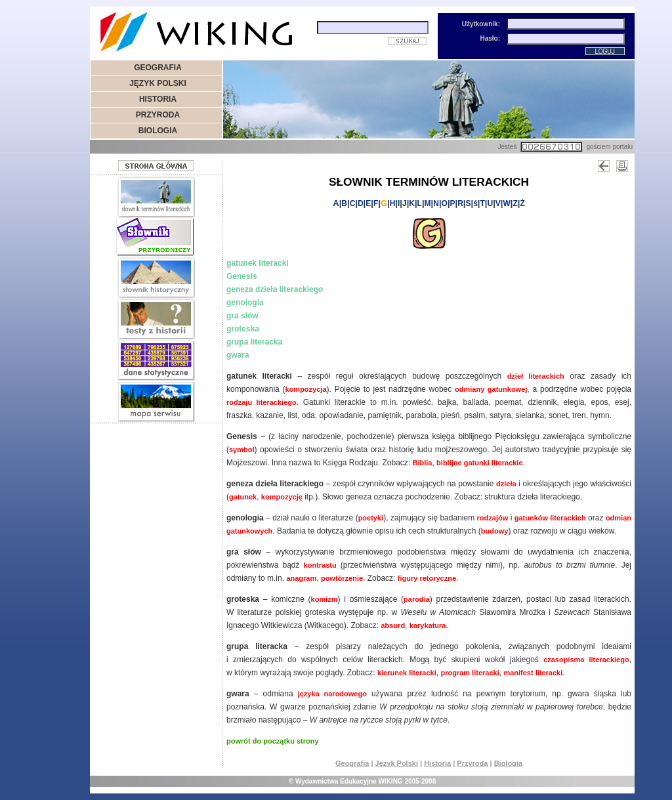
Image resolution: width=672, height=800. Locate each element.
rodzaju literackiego (262, 402)
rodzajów (493, 518)
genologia (245, 303)
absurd (393, 625)
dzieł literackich (536, 376)
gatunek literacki (258, 263)
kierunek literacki (407, 673)
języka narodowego (332, 694)
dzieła (506, 484)
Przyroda (472, 763)
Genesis (242, 276)
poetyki (371, 518)
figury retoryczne (427, 578)
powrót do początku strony (273, 741)
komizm (325, 599)
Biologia (508, 763)
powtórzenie (342, 578)
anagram (301, 578)
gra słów (242, 316)
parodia (417, 599)
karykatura (428, 625)
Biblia (422, 463)
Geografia (352, 763)
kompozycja (306, 389)
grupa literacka (254, 342)
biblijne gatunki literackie (479, 463)
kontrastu (320, 565)
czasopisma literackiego (586, 660)
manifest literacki (533, 673)
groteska (243, 329)
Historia (437, 763)
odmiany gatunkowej (491, 389)
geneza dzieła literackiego (275, 289)
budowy (495, 531)
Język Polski (397, 763)
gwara (238, 355)
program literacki (470, 673)
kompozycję (282, 497)
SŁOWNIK (356, 182)
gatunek (243, 497)
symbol (242, 450)
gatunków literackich (550, 518)
